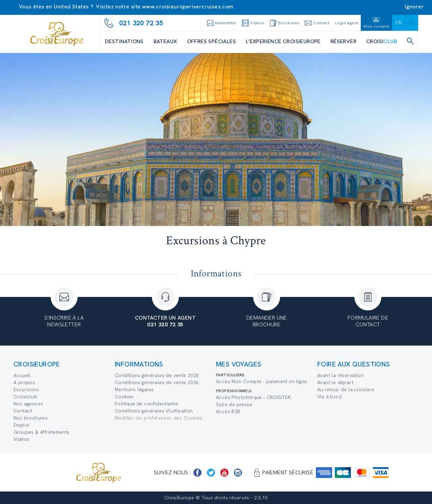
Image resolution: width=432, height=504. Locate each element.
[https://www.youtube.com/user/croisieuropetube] (224, 473)
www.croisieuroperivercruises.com (188, 7)
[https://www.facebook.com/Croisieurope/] (197, 473)
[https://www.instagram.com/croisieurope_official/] (238, 473)
